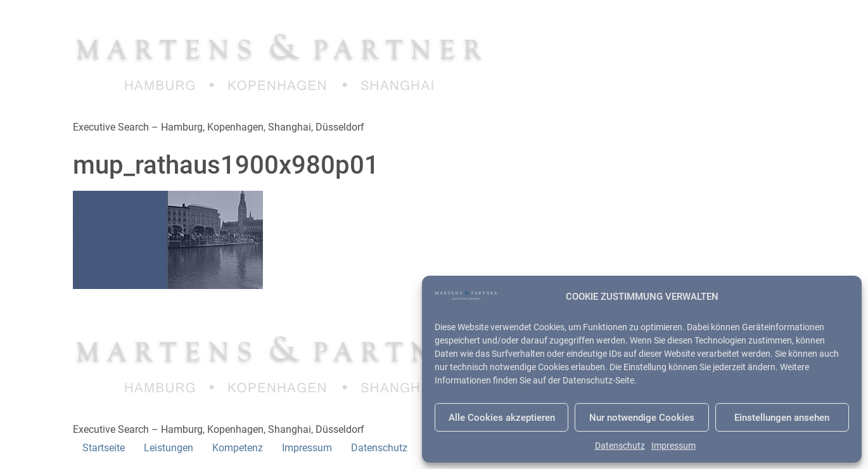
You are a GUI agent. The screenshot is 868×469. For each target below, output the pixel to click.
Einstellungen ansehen (782, 418)
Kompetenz (238, 448)
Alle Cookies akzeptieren (502, 418)
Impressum (673, 446)
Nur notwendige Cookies (642, 418)
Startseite (104, 448)
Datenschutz (620, 446)
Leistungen (169, 448)
